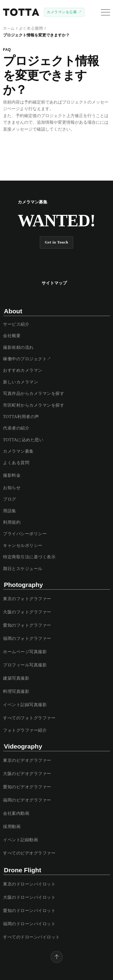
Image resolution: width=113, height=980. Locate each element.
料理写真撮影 (16, 692)
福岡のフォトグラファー (27, 639)
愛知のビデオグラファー (27, 787)
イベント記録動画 (20, 840)
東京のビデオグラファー (27, 760)
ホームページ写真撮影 (25, 652)
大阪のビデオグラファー (27, 774)
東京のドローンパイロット (29, 884)
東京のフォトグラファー (27, 599)
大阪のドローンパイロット (29, 897)
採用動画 (12, 827)
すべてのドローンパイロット (31, 937)
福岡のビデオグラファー (27, 800)
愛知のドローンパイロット (29, 911)
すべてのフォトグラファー (29, 718)
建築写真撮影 (16, 678)
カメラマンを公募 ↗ (64, 12)
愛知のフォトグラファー (27, 625)
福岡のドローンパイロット (29, 924)
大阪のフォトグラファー (27, 612)
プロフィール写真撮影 (25, 665)
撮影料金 (12, 475)
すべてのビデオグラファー (29, 853)
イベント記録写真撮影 (25, 705)
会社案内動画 (16, 813)
